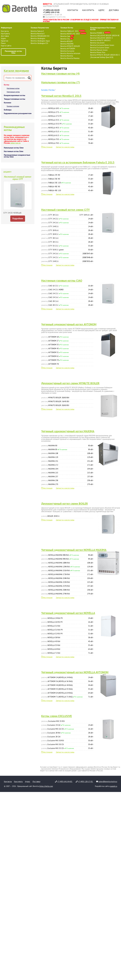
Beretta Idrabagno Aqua (40, 41)
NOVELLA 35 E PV (67, 124)
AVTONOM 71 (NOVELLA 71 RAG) (67, 697)
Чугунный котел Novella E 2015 (61, 96)
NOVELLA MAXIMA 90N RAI (67, 555)
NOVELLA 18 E (67, 108)
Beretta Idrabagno (38, 38)
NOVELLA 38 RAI (67, 638)
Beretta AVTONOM (68, 49)
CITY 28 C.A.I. (67, 215)
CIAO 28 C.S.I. (67, 305)
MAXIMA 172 (67, 465)
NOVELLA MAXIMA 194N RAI (67, 578)
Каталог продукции (16, 71)
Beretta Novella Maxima (70, 58)
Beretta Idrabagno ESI (39, 43)
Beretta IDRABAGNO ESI (40, 36)
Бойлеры (8, 110)
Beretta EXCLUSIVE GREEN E (102, 38)
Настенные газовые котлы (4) (60, 73)
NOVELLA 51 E (67, 132)
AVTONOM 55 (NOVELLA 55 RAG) (67, 689)
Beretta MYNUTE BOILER (70, 46)
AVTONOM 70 (55, 360)
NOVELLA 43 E (67, 128)
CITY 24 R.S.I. (67, 226)
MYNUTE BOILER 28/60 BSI (55, 405)
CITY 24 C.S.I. (67, 219)
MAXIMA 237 (67, 477)
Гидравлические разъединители (18, 113)
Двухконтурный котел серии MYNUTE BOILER (70, 383)
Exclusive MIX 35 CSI (67, 748)
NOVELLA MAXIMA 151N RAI (67, 571)
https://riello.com (46, 786)
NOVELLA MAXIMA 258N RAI (67, 590)
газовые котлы (67, 28)
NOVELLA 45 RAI (67, 641)
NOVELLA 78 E (67, 143)
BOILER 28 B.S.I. (51, 516)
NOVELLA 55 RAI (67, 645)
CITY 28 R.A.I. (67, 230)
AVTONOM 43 (55, 348)
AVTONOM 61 (55, 356)
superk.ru (114, 786)
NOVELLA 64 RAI (67, 649)
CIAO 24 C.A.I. (67, 297)
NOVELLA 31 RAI (67, 626)
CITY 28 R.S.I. (67, 234)
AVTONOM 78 (50, 364)
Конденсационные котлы (15, 95)
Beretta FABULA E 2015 (73, 31)
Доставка (114, 10)
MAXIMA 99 (67, 449)
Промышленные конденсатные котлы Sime (17, 156)
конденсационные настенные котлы (103, 29)
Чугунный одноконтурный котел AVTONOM (69, 324)
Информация (6, 28)
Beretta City (67, 39)
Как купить (88, 10)
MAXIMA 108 (67, 453)
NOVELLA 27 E (67, 112)
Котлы (7, 85)
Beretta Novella (67, 56)
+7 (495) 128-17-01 (51, 12)
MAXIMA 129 (67, 457)
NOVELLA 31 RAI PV (67, 630)
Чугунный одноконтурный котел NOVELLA (68, 613)
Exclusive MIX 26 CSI (67, 729)
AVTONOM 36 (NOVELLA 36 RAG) (67, 681)
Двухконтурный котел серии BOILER (65, 503)
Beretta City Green (97, 43)
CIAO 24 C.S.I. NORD (67, 290)
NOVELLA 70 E (67, 139)
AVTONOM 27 (55, 341)
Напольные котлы (13, 92)
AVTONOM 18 (55, 337)
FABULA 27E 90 (67, 175)
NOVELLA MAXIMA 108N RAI (67, 563)
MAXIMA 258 (67, 480)
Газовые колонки (13, 106)
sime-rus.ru (15, 143)
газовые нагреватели (40, 28)
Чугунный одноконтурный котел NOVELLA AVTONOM (75, 672)
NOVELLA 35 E (67, 120)
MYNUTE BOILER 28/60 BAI (55, 398)
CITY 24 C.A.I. (67, 223)
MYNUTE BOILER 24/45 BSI (55, 401)
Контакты (73, 10)
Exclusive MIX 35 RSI (53, 721)
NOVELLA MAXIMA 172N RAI (67, 574)
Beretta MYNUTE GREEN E (100, 40)
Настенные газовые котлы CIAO (62, 280)
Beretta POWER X (100, 33)
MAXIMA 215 (67, 473)
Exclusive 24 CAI (67, 725)
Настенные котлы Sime (14, 151)
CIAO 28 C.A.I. (67, 301)
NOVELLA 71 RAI (67, 653)
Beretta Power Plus (98, 52)
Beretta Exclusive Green (100, 48)
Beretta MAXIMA (67, 44)
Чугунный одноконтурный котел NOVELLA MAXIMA (74, 550)
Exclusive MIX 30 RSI (67, 741)
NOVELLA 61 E (67, 135)
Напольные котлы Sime (14, 148)
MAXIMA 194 (67, 469)
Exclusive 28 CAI (67, 737)
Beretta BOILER (67, 41)
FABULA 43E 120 (67, 190)
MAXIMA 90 (67, 446)
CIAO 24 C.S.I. (67, 293)
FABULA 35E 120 (67, 183)
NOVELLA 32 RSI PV (67, 634)
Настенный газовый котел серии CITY (66, 210)
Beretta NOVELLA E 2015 (73, 34)
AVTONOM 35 (55, 345)
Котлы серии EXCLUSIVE (57, 716)
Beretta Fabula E (37, 31)
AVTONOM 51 (55, 352)
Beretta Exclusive (67, 51)
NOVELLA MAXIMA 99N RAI (67, 559)
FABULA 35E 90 (67, 179)
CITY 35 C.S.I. (67, 246)
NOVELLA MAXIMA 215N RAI (67, 582)
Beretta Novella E (38, 34)
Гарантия (5, 41)
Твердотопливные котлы (15, 99)
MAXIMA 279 (67, 484)
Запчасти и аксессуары (65, 147)
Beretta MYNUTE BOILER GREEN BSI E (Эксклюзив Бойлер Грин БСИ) (105, 56)
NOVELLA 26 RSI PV (67, 622)
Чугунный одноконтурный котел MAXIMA (68, 431)
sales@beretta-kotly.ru (55, 17)
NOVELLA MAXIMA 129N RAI (67, 567)
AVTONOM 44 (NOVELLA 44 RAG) (67, 685)
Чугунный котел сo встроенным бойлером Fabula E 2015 (78, 162)
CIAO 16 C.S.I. (67, 286)
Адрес (101, 10)
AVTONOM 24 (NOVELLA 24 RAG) (67, 677)
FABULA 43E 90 (67, 187)
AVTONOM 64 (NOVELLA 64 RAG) (67, 693)
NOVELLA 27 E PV (67, 116)
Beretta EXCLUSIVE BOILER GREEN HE (105, 35)
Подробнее (18, 219)
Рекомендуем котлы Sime (13, 52)
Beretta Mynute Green (99, 50)
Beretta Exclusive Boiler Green (102, 45)
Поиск (3, 43)
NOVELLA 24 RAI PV (67, 618)
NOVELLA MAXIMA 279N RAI (67, 594)
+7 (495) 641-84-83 (51, 10)
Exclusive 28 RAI (67, 733)
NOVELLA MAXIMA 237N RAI (67, 586)
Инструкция (47, 147)
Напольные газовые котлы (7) (61, 82)
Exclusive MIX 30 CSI (67, 744)
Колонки (8, 103)
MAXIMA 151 (67, 461)
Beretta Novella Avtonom (70, 53)
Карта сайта (6, 46)
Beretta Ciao (67, 36)
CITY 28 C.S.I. (67, 242)
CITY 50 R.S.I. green (67, 250)
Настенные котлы (13, 88)
